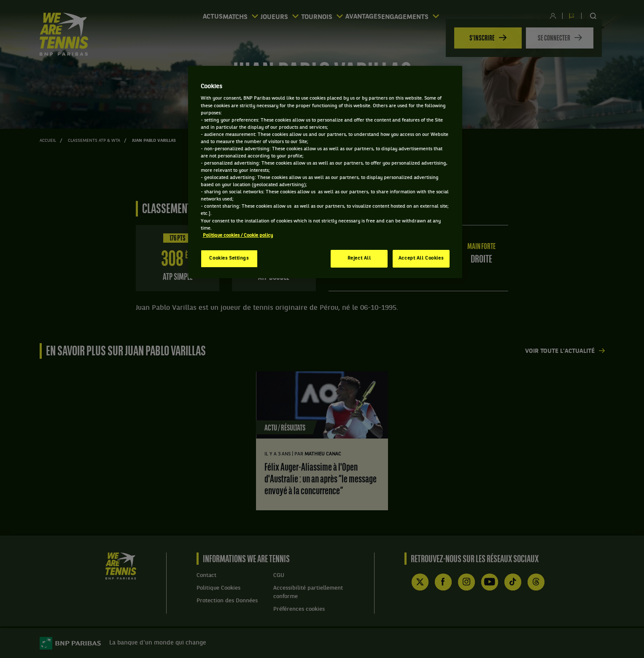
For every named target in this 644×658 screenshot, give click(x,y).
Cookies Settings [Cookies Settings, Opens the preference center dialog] (229, 258)
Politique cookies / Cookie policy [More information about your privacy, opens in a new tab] (238, 236)
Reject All (359, 258)
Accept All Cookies (421, 258)
